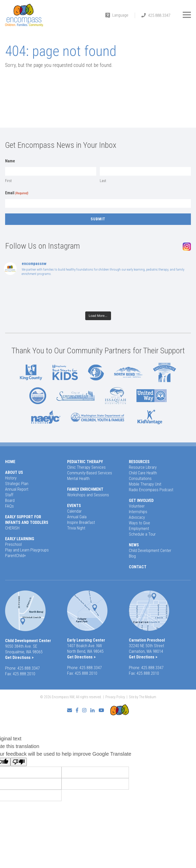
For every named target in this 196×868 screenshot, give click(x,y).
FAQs (9, 506)
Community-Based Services (90, 473)
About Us (14, 472)
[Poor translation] (19, 762)
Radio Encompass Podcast (151, 490)
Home (10, 462)
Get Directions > (19, 658)
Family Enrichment (85, 489)
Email (17, 193)
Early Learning (20, 539)
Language (120, 15)
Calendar (74, 511)
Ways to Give (139, 523)
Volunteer (137, 506)
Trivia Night (76, 528)
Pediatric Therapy (85, 462)
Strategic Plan (17, 484)
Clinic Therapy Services (86, 467)
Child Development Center (150, 551)
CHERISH (12, 528)
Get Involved (141, 501)
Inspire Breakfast (81, 522)
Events (74, 506)
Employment (139, 529)
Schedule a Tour (142, 534)
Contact (138, 567)
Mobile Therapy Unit (145, 484)
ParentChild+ (16, 556)
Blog (132, 556)
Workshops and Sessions (88, 495)
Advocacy (137, 517)
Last (103, 181)
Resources (139, 462)
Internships (138, 512)
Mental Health (78, 479)
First (8, 181)
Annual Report (17, 489)
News (134, 545)
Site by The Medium (143, 697)
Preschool (13, 544)
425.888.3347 (159, 15)
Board (10, 501)
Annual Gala (77, 517)
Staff (9, 495)
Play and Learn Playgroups (27, 550)
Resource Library (143, 467)
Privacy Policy (115, 697)
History (11, 478)
